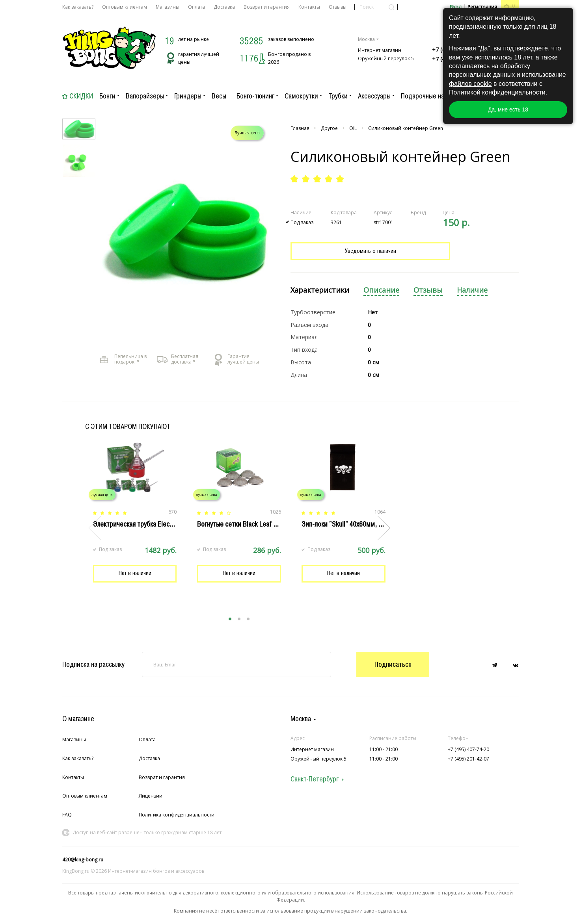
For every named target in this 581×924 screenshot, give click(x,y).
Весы (219, 96)
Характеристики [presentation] (320, 290)
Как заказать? (78, 7)
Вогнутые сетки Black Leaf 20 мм (244, 524)
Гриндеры (188, 96)
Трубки (338, 96)
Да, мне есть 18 (508, 109)
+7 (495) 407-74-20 (468, 749)
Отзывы (338, 7)
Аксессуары (374, 96)
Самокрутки (301, 96)
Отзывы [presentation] (428, 290)
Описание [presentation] (381, 290)
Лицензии (151, 796)
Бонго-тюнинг (255, 96)
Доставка (224, 7)
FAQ (67, 815)
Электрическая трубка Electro (135, 524)
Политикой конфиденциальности (497, 92)
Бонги (107, 96)
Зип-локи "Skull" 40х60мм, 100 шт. (351, 524)
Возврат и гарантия (267, 7)
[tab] (320, 290)
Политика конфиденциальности (177, 815)
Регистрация (482, 7)
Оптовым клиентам (125, 7)
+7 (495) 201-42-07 (468, 759)
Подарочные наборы (430, 96)
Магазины (168, 7)
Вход (455, 7)
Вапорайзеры (145, 96)
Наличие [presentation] (472, 290)
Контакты (309, 7)
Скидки (81, 96)
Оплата (196, 7)
